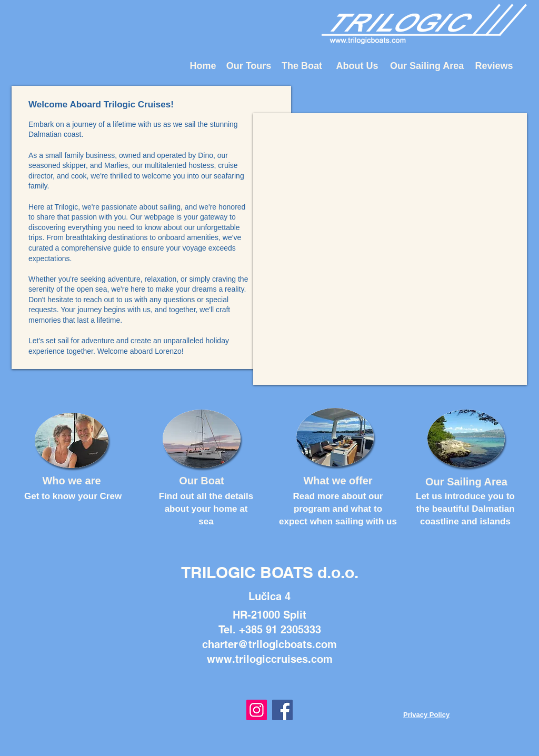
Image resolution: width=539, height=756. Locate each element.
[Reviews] (494, 66)
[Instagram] (257, 710)
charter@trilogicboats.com (269, 644)
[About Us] (357, 66)
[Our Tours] (249, 66)
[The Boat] (302, 66)
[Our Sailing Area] (427, 66)
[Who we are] (72, 480)
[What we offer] (338, 480)
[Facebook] (282, 710)
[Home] (203, 66)
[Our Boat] (202, 480)
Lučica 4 (269, 596)
